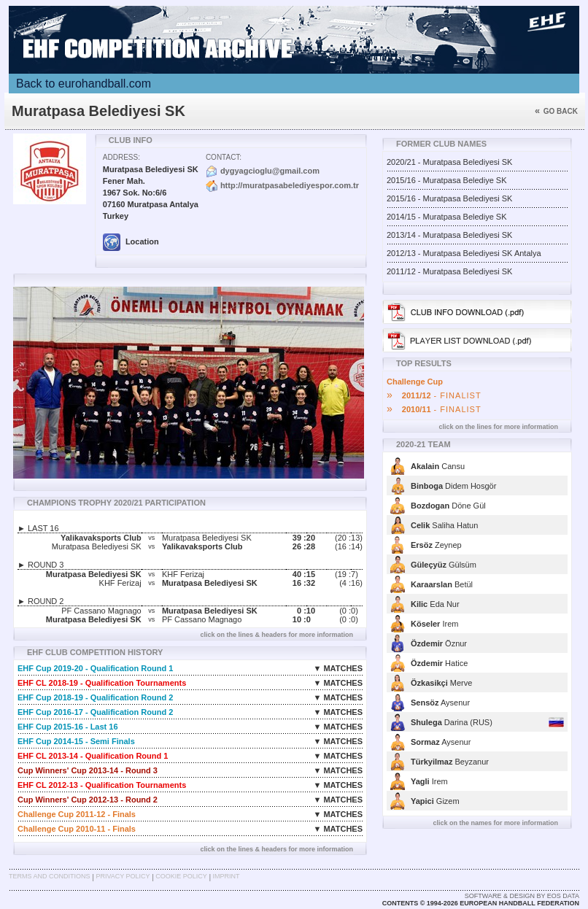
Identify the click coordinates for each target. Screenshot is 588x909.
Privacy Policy (123, 876)
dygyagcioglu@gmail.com (270, 171)
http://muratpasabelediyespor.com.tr (290, 185)
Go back (556, 111)
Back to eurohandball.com (84, 84)
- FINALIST (434, 395)
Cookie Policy (181, 876)
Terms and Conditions (50, 876)
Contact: (224, 157)
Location (131, 241)
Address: (121, 157)
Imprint (227, 876)
